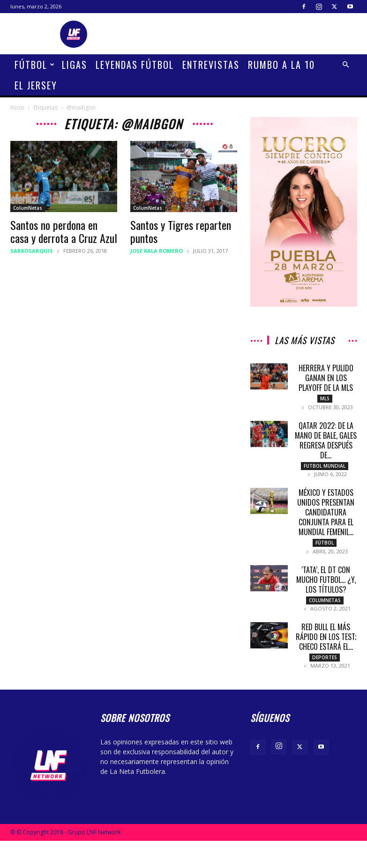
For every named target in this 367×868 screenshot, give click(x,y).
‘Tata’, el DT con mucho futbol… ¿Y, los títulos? (326, 584)
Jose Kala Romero (157, 251)
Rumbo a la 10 (281, 65)
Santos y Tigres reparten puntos (181, 231)
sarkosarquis (32, 251)
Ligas (75, 65)
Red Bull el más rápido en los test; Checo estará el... (326, 643)
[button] (346, 65)
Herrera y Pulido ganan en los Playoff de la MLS (326, 378)
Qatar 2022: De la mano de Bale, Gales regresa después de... (326, 442)
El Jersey (36, 85)
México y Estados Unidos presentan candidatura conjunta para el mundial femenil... (326, 515)
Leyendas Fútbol (135, 65)
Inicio (17, 107)
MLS (325, 398)
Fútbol (35, 65)
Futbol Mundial (325, 467)
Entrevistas (211, 65)
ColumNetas (28, 208)
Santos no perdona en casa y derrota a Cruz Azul (64, 231)
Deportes (325, 664)
